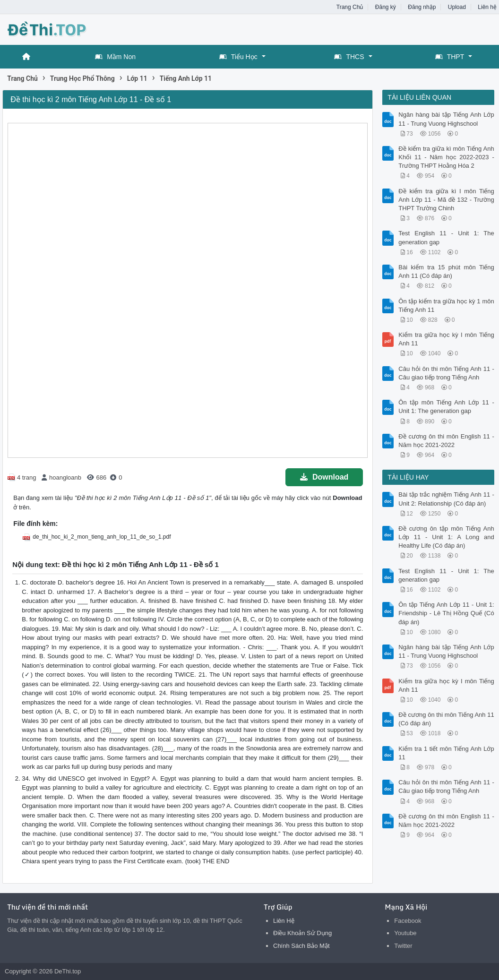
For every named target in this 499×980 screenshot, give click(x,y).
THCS (349, 57)
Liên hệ (487, 7)
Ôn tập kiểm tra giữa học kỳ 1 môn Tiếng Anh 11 (446, 305)
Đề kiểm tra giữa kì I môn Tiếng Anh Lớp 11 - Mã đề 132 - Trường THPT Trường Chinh (446, 200)
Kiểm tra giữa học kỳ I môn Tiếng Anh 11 (446, 339)
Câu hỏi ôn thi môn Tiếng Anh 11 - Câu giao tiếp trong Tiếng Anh (446, 373)
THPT (450, 57)
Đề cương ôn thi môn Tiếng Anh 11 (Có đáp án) (446, 719)
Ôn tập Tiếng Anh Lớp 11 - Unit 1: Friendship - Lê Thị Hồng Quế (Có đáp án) (446, 613)
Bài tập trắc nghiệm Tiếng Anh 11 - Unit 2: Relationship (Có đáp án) (446, 499)
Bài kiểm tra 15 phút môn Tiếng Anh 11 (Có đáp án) (446, 271)
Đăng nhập (422, 7)
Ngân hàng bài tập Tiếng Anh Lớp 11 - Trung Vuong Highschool (446, 119)
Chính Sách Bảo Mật (301, 946)
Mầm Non (115, 57)
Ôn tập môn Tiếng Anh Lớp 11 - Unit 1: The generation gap (446, 407)
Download (324, 477)
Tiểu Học (238, 57)
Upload (457, 7)
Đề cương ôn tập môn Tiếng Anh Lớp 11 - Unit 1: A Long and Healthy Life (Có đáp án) (446, 537)
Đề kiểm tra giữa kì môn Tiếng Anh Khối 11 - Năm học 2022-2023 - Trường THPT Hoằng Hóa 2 (446, 157)
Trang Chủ (350, 7)
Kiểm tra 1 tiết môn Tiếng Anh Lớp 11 (446, 753)
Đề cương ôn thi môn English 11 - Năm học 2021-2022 (446, 441)
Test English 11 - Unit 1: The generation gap (446, 237)
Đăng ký (386, 7)
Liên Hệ (284, 921)
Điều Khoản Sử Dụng (302, 933)
